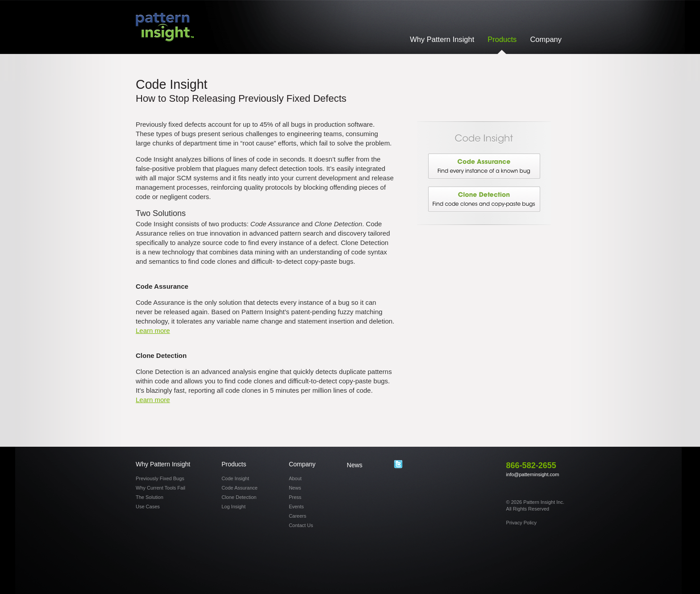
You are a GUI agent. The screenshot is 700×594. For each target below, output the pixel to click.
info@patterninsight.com (533, 474)
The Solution (150, 497)
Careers (298, 516)
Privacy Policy (521, 523)
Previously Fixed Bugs (160, 478)
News (295, 488)
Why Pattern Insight (442, 39)
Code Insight (235, 478)
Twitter (398, 465)
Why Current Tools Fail (160, 488)
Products (502, 39)
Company (546, 39)
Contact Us (301, 525)
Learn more (153, 330)
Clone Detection (484, 199)
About (295, 478)
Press (295, 497)
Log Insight (233, 507)
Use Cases (148, 507)
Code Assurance (484, 166)
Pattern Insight (165, 27)
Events (296, 507)
